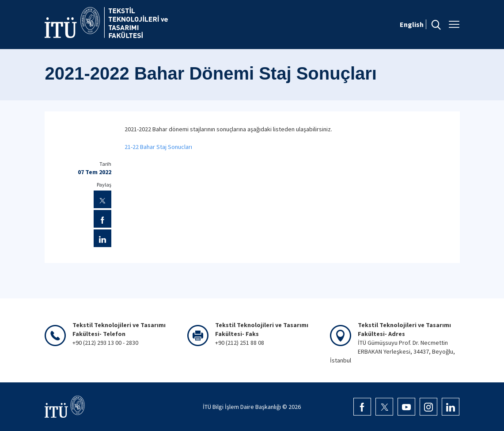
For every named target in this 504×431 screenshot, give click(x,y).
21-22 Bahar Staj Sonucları (158, 147)
